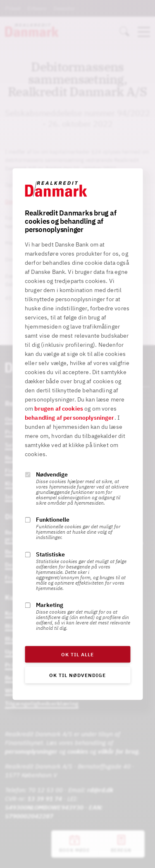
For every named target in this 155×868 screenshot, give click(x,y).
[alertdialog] (77, 434)
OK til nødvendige (77, 675)
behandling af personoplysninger (70, 418)
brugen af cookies (59, 409)
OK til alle (77, 654)
